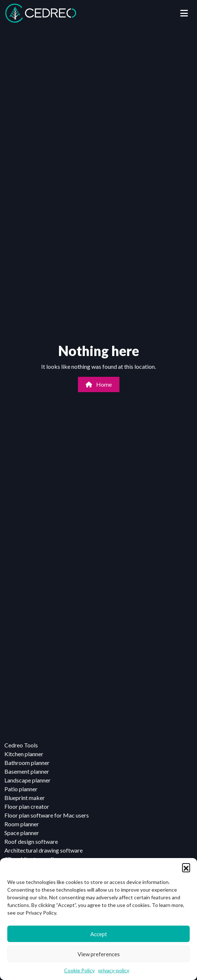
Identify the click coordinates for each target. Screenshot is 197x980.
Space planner (22, 833)
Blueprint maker (25, 798)
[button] (186, 867)
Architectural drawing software (44, 850)
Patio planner (21, 789)
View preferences (99, 954)
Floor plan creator (27, 806)
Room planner (22, 824)
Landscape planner (27, 780)
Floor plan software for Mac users (47, 815)
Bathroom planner (27, 763)
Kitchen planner (24, 754)
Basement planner (27, 771)
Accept (99, 934)
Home (99, 384)
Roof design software (31, 841)
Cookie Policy (79, 970)
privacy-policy (114, 970)
